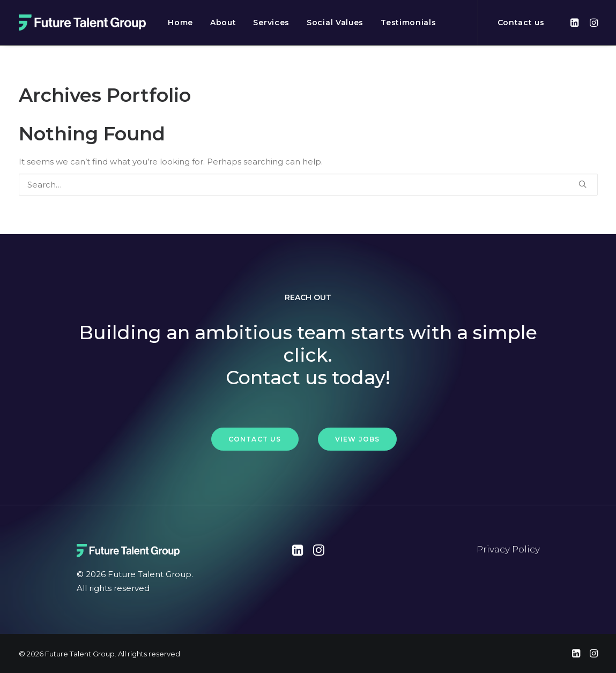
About (223, 23)
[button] (576, 23)
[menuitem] (180, 23)
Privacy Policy (508, 549)
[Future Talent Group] (83, 23)
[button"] (298, 553)
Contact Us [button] (255, 439)
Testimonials (408, 23)
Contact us (521, 23)
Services (271, 23)
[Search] (308, 185)
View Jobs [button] (358, 439)
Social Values (335, 23)
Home (180, 23)
